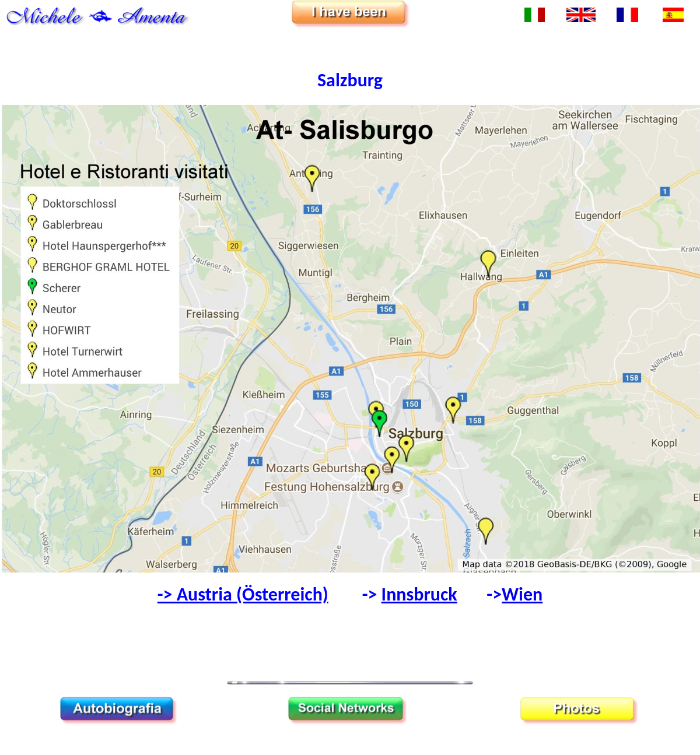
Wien (522, 594)
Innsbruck (419, 594)
